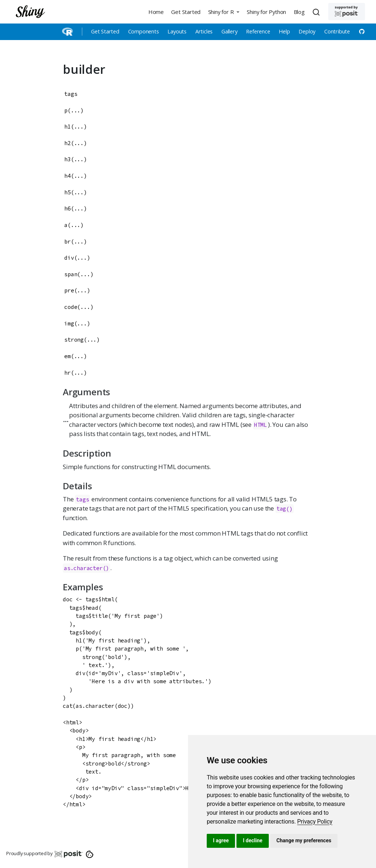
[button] (224, 12)
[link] (315, 822)
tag (281, 509)
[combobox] (317, 12)
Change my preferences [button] (304, 840)
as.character (83, 568)
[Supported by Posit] (347, 12)
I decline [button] (252, 840)
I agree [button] (221, 840)
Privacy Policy (315, 822)
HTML (261, 425)
